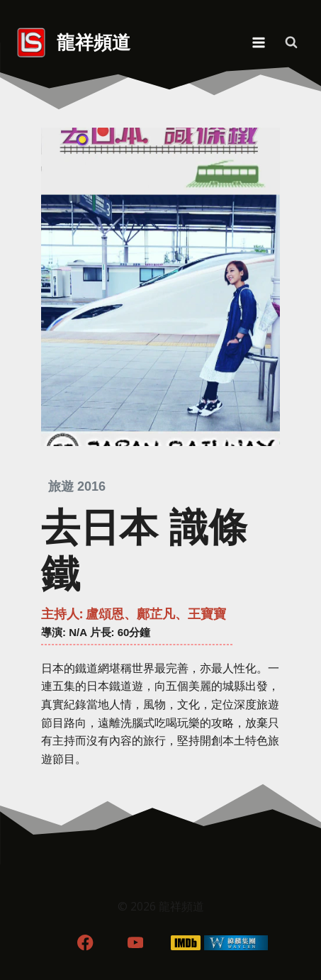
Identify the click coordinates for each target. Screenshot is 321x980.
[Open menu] (258, 42)
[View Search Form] (291, 43)
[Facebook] (85, 943)
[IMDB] (185, 943)
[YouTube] (136, 943)
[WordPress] (236, 943)
